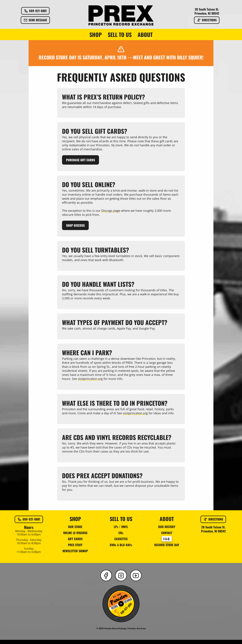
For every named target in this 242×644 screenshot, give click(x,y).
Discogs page (111, 212)
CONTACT (167, 537)
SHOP (96, 35)
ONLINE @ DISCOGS (75, 537)
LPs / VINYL (121, 531)
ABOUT (145, 35)
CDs (121, 537)
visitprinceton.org (90, 381)
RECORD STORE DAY (167, 549)
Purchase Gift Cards (81, 160)
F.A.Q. (167, 543)
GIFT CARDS (75, 543)
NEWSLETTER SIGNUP (75, 555)
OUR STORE (75, 531)
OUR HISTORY (167, 531)
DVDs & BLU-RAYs (121, 549)
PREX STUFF (75, 549)
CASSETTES (121, 543)
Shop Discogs (76, 226)
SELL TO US (120, 35)
